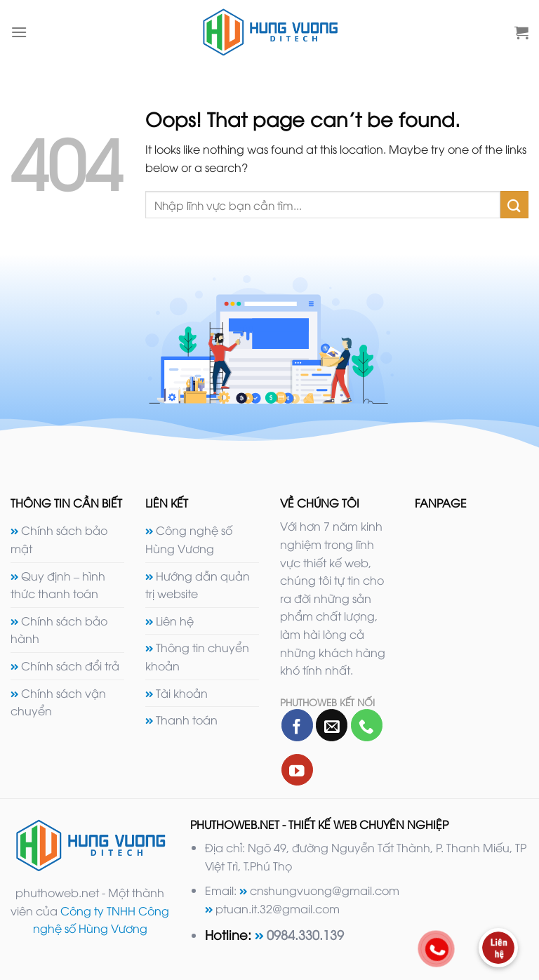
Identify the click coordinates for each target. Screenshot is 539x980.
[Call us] (367, 725)
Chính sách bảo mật (59, 539)
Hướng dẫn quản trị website (198, 585)
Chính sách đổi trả (70, 666)
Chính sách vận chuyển (58, 702)
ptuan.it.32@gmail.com (278, 908)
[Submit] (514, 205)
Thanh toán (187, 720)
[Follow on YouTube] (297, 770)
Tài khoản (182, 693)
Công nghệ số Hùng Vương (189, 539)
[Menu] (19, 32)
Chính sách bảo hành (59, 630)
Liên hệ (175, 621)
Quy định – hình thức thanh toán (58, 585)
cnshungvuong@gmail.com (325, 890)
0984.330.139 (305, 934)
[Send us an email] (332, 725)
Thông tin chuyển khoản (197, 656)
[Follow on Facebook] (297, 725)
